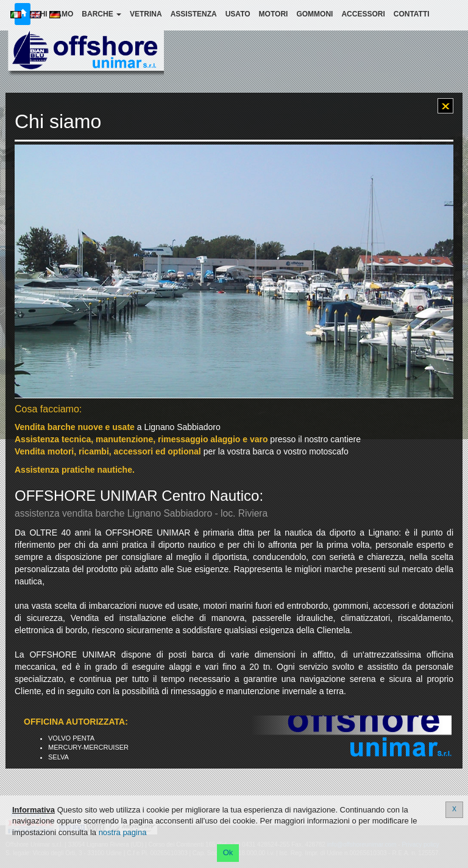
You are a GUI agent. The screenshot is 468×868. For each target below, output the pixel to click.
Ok (228, 852)
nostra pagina (123, 832)
